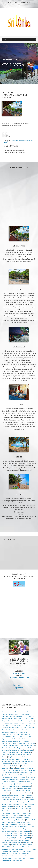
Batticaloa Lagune (27, 728)
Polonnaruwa (16, 815)
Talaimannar (28, 842)
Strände (28, 840)
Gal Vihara (16, 766)
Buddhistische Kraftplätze (18, 739)
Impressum (19, 687)
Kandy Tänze (7, 786)
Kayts (21, 788)
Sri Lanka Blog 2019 (23, 838)
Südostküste (6, 842)
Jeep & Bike (11, 782)
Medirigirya (22, 800)
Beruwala (5, 732)
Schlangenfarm (7, 827)
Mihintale (5, 802)
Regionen (19, 818)
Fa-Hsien (18, 759)
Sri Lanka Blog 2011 (23, 829)
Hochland (21, 775)
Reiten (28, 820)
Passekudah (6, 813)
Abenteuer (6, 712)
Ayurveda (5, 723)
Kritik (33, 791)
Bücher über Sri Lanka (21, 741)
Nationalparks (7, 806)
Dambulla (13, 748)
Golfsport (25, 770)
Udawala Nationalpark (10, 849)
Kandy (33, 784)
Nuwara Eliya (19, 809)
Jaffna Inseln (24, 779)
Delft (30, 748)
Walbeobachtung (15, 851)
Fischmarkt (29, 761)
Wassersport (16, 854)
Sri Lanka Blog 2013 (23, 831)
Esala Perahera (25, 757)
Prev (4, 80)
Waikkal (5, 851)
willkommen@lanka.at (19, 678)
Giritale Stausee (14, 770)
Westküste (6, 856)
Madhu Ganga (27, 795)
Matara (14, 800)
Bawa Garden (7, 730)
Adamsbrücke (15, 712)
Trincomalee (26, 847)
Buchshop (5, 743)
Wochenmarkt (7, 858)
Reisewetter (21, 820)
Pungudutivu (27, 815)
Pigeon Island (27, 813)
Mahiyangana (7, 797)
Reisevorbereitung (9, 820)
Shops (32, 827)
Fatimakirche (20, 761)
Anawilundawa (7, 719)
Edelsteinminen (13, 752)
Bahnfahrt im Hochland (18, 723)
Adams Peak (26, 712)
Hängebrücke (13, 773)
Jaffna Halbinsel (12, 779)
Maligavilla (17, 797)
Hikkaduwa (13, 775)
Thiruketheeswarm (14, 847)
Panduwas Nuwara (22, 811)
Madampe (5, 795)
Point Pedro (6, 815)
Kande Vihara (25, 784)
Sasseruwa (13, 824)
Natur (15, 806)
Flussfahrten (6, 764)
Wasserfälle (6, 854)
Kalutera (27, 782)
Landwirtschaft (16, 793)
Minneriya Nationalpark (18, 802)
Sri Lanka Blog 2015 (23, 833)
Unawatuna (32, 849)
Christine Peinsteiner (27, 746)
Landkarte (6, 793)
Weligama (25, 854)
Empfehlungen (13, 757)
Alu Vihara (25, 714)
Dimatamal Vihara (16, 750)
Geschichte (20, 768)
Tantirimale (6, 845)
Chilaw (4, 746)
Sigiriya (5, 829)
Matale (8, 800)
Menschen (31, 800)
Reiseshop (28, 818)
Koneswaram (19, 791)
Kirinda (11, 791)
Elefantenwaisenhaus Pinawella (13, 755)
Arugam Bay (6, 721)
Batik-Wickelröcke (18, 725)
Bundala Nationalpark (18, 743)
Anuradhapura (18, 719)
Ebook (4, 752)
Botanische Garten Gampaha (12, 734)
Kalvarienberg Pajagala (10, 784)
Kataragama (27, 786)
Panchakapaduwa (8, 811)
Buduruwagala (7, 741)
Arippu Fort (29, 719)
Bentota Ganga (25, 730)
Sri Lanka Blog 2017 (23, 836)
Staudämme (19, 840)
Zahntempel (18, 860)
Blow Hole (23, 732)
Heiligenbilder (24, 773)
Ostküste (28, 809)
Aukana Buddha (18, 721)
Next (13, 80)
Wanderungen (27, 851)
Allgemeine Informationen (11, 714)
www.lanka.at (19, 673)
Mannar (24, 797)
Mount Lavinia (7, 804)
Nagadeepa (17, 804)
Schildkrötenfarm (25, 824)
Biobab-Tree (14, 732)
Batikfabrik (7, 725)
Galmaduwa (16, 764)
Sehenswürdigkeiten (21, 827)
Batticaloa (16, 728)
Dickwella (5, 750)
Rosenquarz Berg (14, 822)
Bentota (16, 730)
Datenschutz (19, 685)
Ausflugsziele (29, 721)
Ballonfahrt (31, 723)
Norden (10, 809)
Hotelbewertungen (19, 777)
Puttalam (5, 818)
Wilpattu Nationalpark (18, 856)
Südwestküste (17, 842)
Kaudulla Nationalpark (10, 788)
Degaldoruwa (22, 748)
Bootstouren (21, 737)
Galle (13, 768)
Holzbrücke (30, 775)
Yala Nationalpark (19, 858)
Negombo (22, 806)
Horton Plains (7, 777)
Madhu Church (15, 795)
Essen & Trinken (8, 759)
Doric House (28, 750)
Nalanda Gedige (28, 804)
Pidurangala (16, 813)
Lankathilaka (27, 793)
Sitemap (11, 829)
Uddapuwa (23, 849)
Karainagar (17, 786)
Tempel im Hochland (18, 845)
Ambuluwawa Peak (20, 716)
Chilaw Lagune (13, 746)
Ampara (30, 716)
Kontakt (28, 791)
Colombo (5, 748)
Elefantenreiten (25, 752)
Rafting (12, 818)
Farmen (11, 761)
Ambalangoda (7, 716)
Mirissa (30, 802)
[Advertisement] (19, 194)
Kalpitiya (20, 782)
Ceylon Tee (31, 743)
